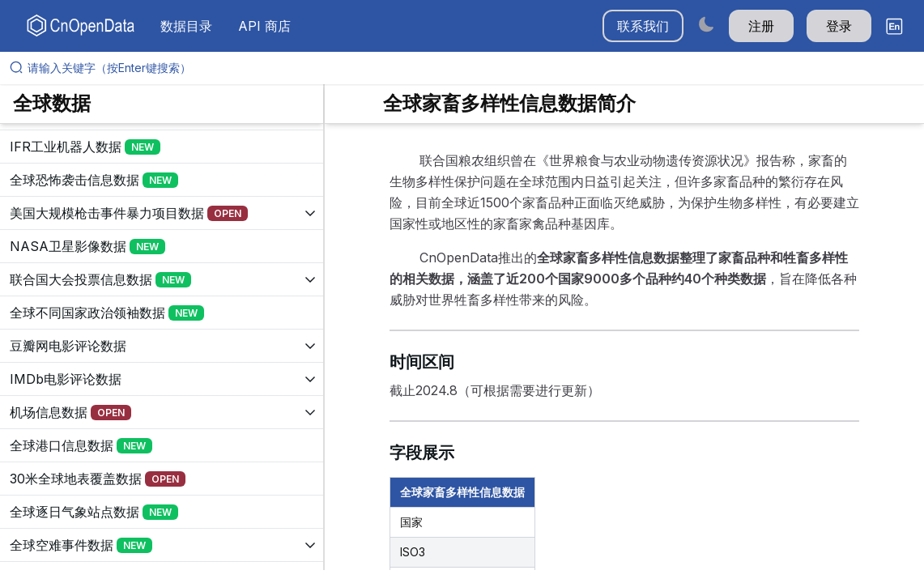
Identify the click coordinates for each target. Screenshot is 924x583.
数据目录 (186, 26)
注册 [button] (761, 26)
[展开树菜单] (162, 147)
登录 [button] (839, 26)
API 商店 (264, 26)
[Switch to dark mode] (706, 24)
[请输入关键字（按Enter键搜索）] (468, 68)
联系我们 (643, 26)
